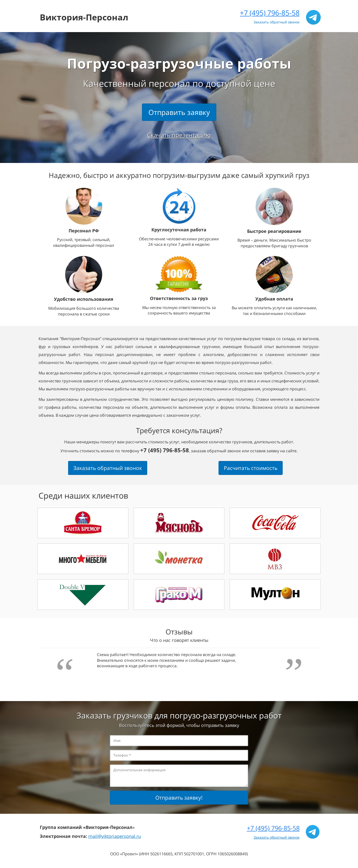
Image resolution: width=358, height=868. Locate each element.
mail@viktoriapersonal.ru (115, 836)
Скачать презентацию (179, 135)
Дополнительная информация (179, 776)
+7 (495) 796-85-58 (270, 13)
